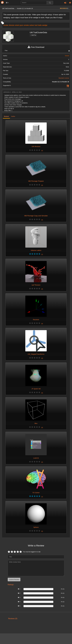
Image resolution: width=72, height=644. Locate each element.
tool (36, 25)
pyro (21, 25)
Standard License (64, 78)
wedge (45, 25)
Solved (67, 56)
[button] (7, 3)
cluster (6, 25)
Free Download (36, 47)
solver (32, 25)
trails (40, 25)
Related (6, 116)
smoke (26, 25)
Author (13, 116)
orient (17, 25)
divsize (12, 25)
